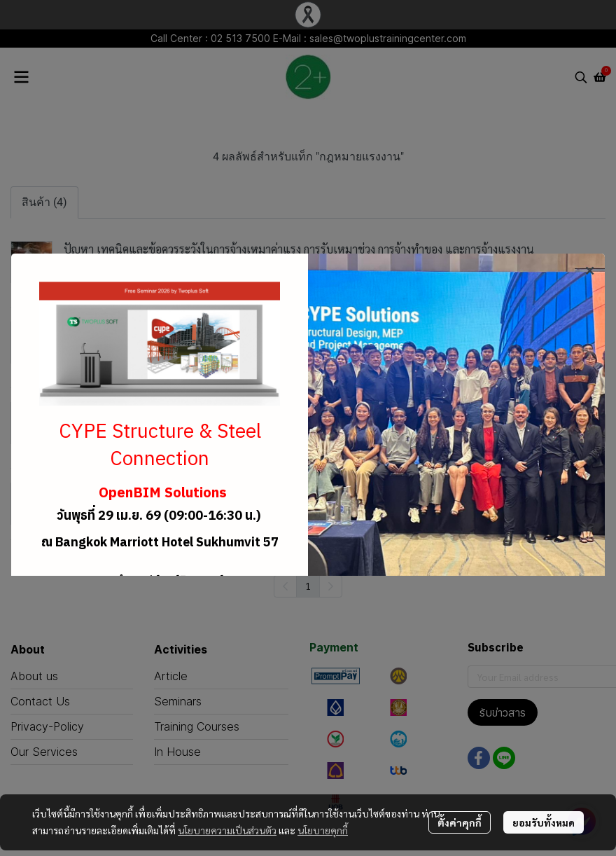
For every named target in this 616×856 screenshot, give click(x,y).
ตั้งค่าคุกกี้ (460, 822)
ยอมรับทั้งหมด (544, 822)
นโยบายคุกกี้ (323, 830)
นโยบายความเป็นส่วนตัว (227, 830)
